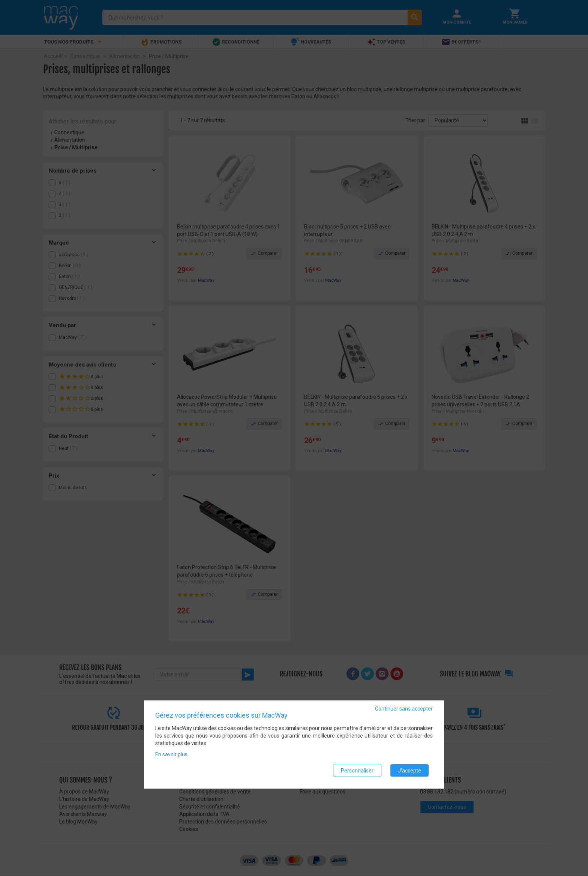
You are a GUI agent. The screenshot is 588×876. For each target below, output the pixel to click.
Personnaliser (357, 771)
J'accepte (409, 771)
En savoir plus (171, 755)
